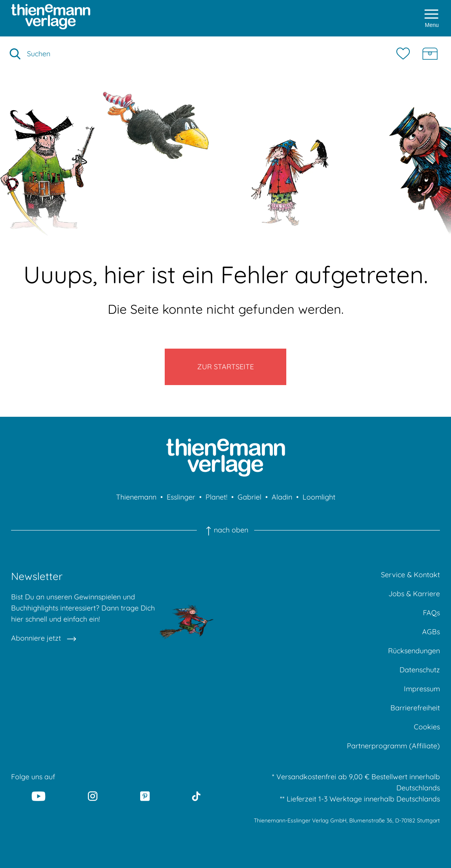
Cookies (427, 727)
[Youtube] (39, 796)
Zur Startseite (225, 367)
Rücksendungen (414, 651)
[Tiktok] (196, 796)
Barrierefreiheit (415, 708)
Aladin (282, 497)
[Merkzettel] (405, 54)
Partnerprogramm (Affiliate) (393, 746)
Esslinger (181, 497)
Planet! (216, 497)
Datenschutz (420, 670)
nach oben (225, 530)
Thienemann (136, 497)
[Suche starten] (15, 54)
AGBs (431, 632)
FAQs (431, 613)
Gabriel (249, 497)
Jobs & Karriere (414, 594)
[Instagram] (93, 796)
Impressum (422, 689)
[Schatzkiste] (430, 54)
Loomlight (319, 497)
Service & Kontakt (410, 575)
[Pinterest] (145, 796)
